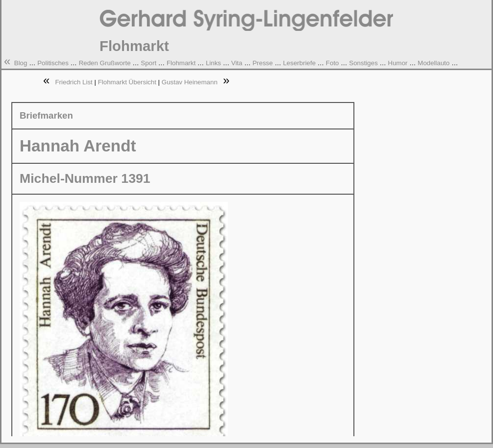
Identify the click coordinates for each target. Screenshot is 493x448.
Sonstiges (363, 63)
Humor (398, 63)
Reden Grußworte (105, 63)
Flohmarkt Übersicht (127, 82)
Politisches (53, 63)
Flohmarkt (181, 63)
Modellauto (433, 63)
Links (213, 63)
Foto (333, 63)
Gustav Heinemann (190, 82)
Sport (148, 63)
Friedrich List (74, 82)
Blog (21, 63)
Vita (237, 63)
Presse (262, 63)
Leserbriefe (299, 63)
